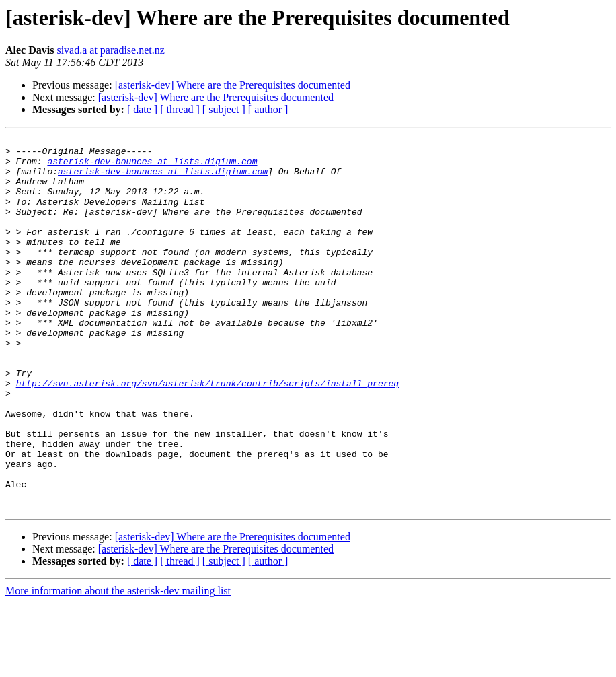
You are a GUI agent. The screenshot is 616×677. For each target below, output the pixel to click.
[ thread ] (180, 109)
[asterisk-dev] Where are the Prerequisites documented (233, 85)
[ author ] (268, 109)
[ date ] (142, 109)
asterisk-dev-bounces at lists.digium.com (152, 167)
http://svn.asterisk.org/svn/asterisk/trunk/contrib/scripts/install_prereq (207, 433)
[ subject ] (224, 109)
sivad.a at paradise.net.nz (110, 50)
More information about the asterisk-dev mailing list (118, 665)
